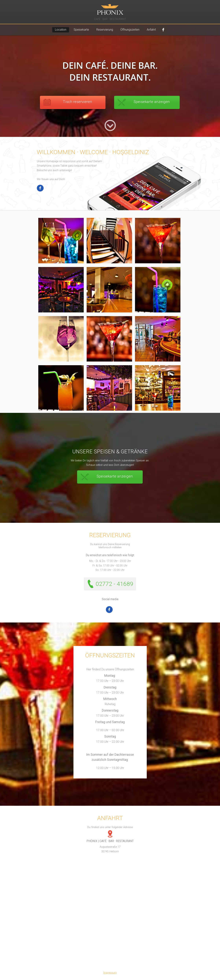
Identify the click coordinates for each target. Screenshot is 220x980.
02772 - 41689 (114, 584)
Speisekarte (81, 30)
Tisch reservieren (77, 102)
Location (61, 30)
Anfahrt (151, 30)
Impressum (110, 973)
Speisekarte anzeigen (152, 102)
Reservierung (105, 30)
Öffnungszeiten (130, 30)
